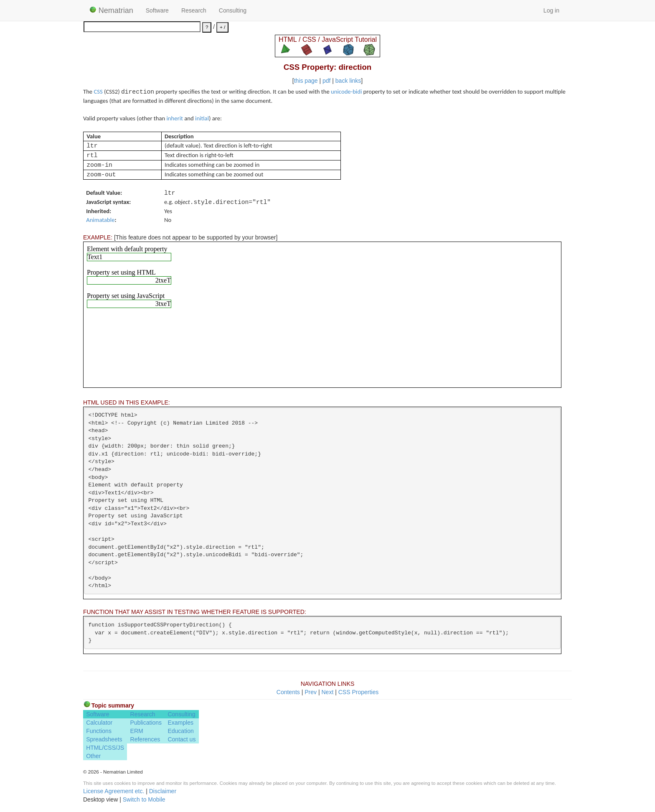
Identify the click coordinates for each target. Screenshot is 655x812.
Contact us (182, 739)
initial (202, 118)
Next (327, 692)
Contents (288, 692)
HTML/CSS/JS (105, 748)
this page (306, 81)
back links (348, 81)
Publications (146, 723)
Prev (311, 692)
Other (93, 756)
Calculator (99, 723)
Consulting (233, 10)
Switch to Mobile (144, 799)
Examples (180, 723)
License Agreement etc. (114, 791)
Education (180, 731)
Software (157, 10)
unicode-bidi (346, 92)
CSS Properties (358, 692)
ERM (137, 731)
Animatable (100, 220)
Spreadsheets (104, 739)
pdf (326, 81)
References (145, 739)
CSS (98, 92)
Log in (551, 10)
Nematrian (111, 10)
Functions (99, 731)
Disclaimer (163, 791)
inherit (175, 118)
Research (194, 10)
